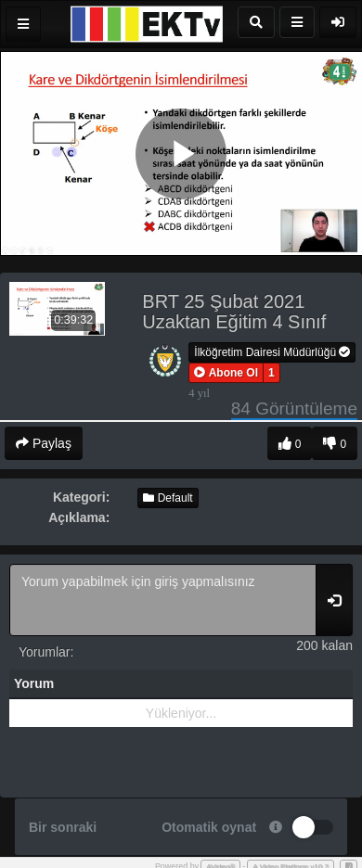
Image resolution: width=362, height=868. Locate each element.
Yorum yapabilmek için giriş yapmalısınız (163, 600)
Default (168, 498)
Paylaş (44, 443)
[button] (226, 373)
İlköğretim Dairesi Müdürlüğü (272, 352)
